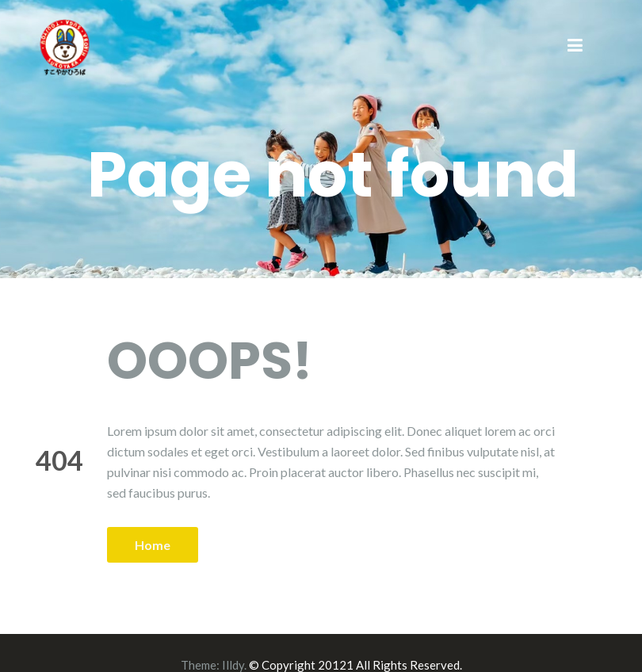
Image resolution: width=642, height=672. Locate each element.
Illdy (233, 665)
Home (153, 545)
